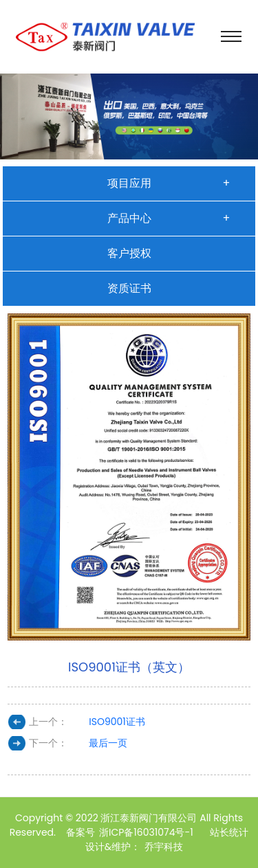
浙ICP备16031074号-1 (146, 832)
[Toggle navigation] (231, 36)
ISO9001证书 (117, 722)
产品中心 (129, 218)
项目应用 (129, 183)
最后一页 (108, 743)
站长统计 (229, 832)
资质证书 (129, 288)
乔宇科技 (164, 847)
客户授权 (129, 253)
